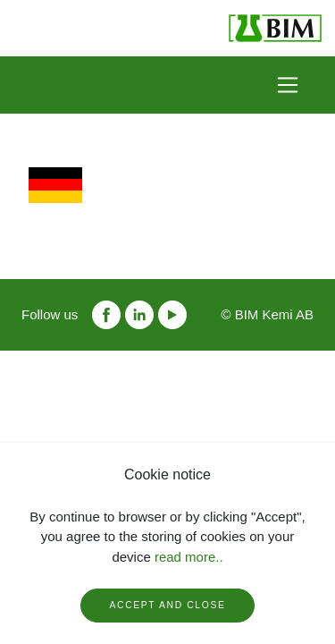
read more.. (189, 557)
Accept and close (168, 605)
